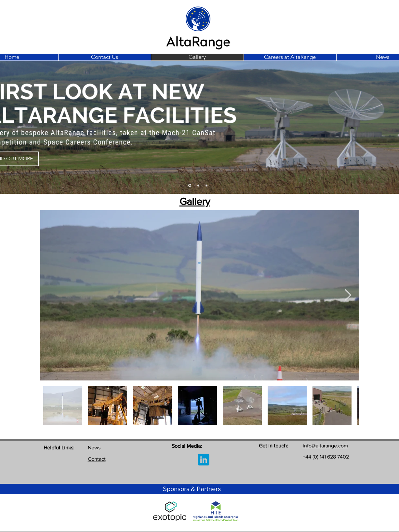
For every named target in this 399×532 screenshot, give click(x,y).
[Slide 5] (206, 185)
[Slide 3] (190, 186)
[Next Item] (348, 295)
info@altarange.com (325, 446)
